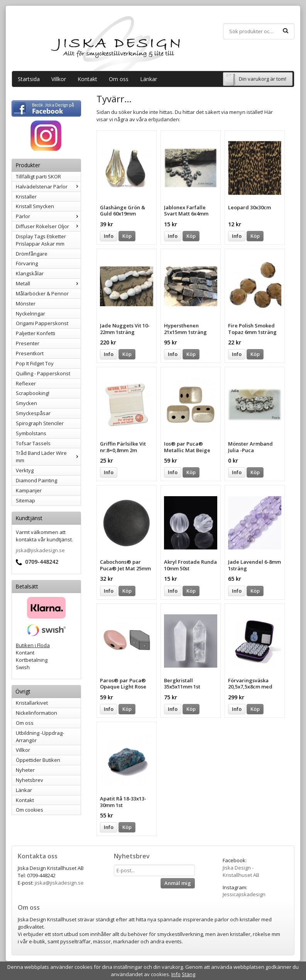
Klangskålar (30, 273)
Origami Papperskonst (42, 323)
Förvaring (27, 263)
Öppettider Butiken (38, 760)
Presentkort (30, 353)
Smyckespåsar (33, 413)
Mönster (26, 303)
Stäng (189, 974)
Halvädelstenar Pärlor (48, 187)
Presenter (28, 343)
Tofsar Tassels (33, 443)
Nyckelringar (30, 314)
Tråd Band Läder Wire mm (48, 457)
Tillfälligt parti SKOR (38, 176)
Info (109, 236)
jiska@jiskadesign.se (40, 550)
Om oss (119, 79)
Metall (48, 283)
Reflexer (26, 383)
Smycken (26, 403)
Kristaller (26, 197)
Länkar (149, 79)
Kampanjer (29, 490)
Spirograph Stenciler (40, 423)
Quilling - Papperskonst (43, 373)
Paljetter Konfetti (36, 333)
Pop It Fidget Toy (35, 363)
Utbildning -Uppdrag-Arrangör (40, 737)
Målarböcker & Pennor (42, 293)
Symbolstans (31, 433)
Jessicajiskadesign (244, 894)
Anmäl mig (178, 883)
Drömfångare (32, 254)
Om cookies (30, 810)
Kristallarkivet (32, 703)
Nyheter (25, 770)
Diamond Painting (36, 480)
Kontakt (87, 79)
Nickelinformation (36, 713)
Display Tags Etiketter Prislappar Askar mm (41, 240)
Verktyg (25, 470)
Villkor (59, 79)
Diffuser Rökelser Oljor (48, 226)
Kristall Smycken (35, 206)
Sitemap (25, 500)
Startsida (29, 79)
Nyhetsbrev (30, 780)
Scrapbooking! (33, 393)
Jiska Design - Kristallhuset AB (241, 871)
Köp (127, 236)
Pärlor (48, 216)
